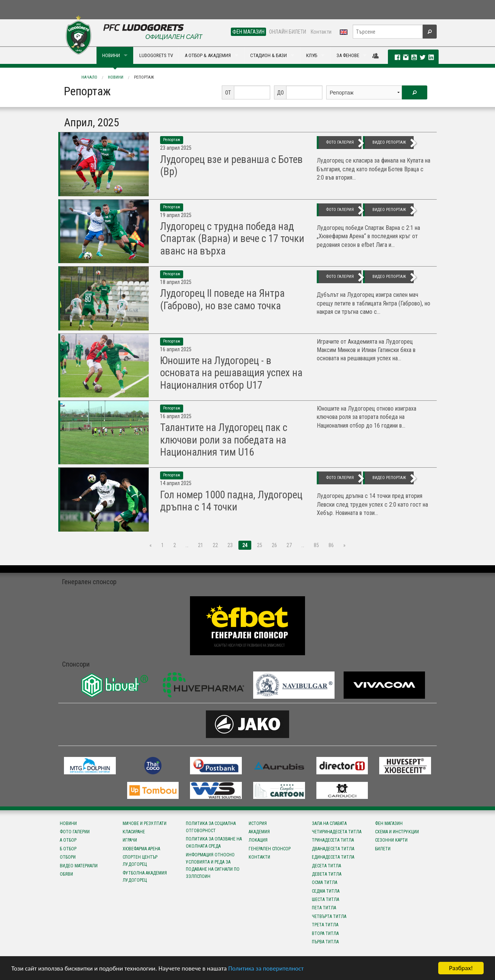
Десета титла (326, 866)
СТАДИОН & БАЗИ (269, 55)
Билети (383, 849)
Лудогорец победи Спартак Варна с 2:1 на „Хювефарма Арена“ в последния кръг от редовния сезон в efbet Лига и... (368, 236)
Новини (116, 77)
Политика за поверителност (266, 969)
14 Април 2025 (176, 483)
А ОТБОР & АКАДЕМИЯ (208, 55)
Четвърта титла (329, 916)
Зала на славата (329, 823)
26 (274, 545)
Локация (258, 840)
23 (230, 545)
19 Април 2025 (176, 215)
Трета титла (325, 925)
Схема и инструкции (397, 832)
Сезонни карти (391, 840)
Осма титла (325, 882)
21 (201, 545)
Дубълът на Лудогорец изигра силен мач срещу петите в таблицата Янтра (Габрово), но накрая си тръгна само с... (374, 303)
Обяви (66, 874)
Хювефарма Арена (141, 849)
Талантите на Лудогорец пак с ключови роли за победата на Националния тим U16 (224, 440)
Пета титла (324, 908)
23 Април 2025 (176, 148)
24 (245, 545)
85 (316, 545)
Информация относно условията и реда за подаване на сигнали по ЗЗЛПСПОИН (213, 866)
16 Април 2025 (176, 349)
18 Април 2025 (176, 282)
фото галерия (340, 142)
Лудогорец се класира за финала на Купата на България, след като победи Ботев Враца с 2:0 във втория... (374, 169)
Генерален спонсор (270, 849)
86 (331, 545)
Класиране (134, 832)
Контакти (321, 32)
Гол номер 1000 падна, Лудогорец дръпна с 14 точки (231, 501)
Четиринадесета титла (337, 832)
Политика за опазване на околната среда (214, 843)
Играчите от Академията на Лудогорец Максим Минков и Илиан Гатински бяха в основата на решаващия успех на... (366, 350)
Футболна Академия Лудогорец (145, 877)
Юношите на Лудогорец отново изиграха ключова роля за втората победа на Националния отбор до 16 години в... (367, 417)
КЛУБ (312, 55)
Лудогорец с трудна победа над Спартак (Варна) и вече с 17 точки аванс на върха (232, 239)
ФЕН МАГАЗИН (248, 32)
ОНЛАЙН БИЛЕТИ (288, 32)
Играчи (130, 840)
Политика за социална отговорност (211, 827)
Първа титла (325, 942)
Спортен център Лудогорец (140, 861)
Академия (259, 832)
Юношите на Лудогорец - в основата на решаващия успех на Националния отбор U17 (231, 373)
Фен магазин (389, 823)
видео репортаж (389, 142)
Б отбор (68, 849)
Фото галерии (75, 832)
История (258, 823)
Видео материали (79, 866)
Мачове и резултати (145, 823)
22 (215, 545)
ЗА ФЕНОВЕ (348, 55)
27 (289, 545)
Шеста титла (325, 899)
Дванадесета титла (333, 849)
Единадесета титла (333, 857)
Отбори (68, 857)
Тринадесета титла (333, 840)
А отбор (68, 840)
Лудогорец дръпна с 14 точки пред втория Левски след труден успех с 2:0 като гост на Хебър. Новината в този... (372, 504)
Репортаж (144, 77)
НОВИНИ (111, 55)
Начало (89, 77)
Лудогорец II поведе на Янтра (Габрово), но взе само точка (222, 299)
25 (260, 545)
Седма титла (326, 891)
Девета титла (327, 874)
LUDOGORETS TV (156, 55)
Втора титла (325, 933)
